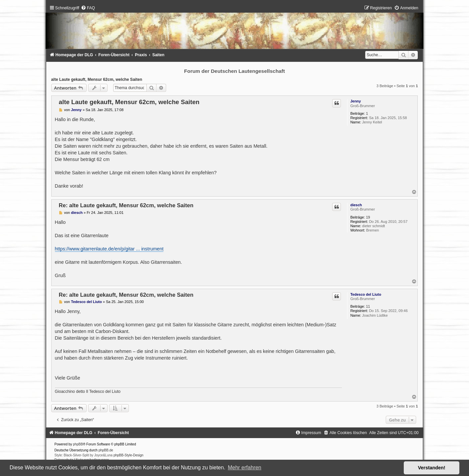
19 (368, 217)
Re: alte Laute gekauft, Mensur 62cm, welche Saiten (126, 205)
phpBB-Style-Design (128, 455)
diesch (356, 205)
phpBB (78, 444)
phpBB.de (106, 450)
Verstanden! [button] (432, 468)
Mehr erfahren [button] (244, 468)
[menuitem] (88, 8)
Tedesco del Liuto (366, 294)
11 (368, 306)
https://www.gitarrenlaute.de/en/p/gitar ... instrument (109, 249)
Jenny (355, 101)
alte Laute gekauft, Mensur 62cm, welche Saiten (97, 79)
